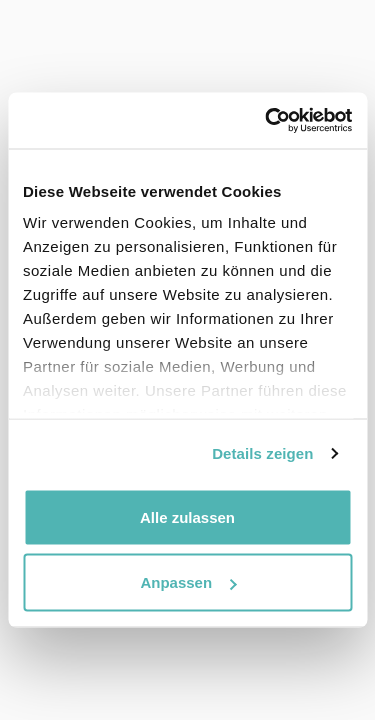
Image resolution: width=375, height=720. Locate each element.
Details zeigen (262, 453)
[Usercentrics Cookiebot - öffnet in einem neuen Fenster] (267, 121)
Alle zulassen (187, 516)
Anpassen (188, 582)
